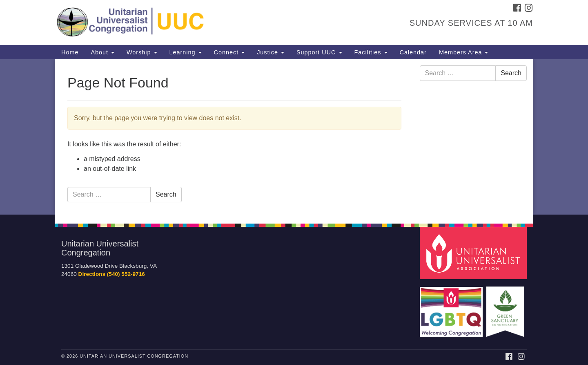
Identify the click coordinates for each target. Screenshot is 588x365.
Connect (229, 52)
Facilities (371, 52)
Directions (92, 274)
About (102, 52)
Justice (271, 52)
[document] (294, 137)
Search (166, 194)
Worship (142, 52)
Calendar (413, 52)
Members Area (464, 52)
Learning (186, 52)
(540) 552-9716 (126, 274)
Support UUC (319, 52)
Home (70, 52)
